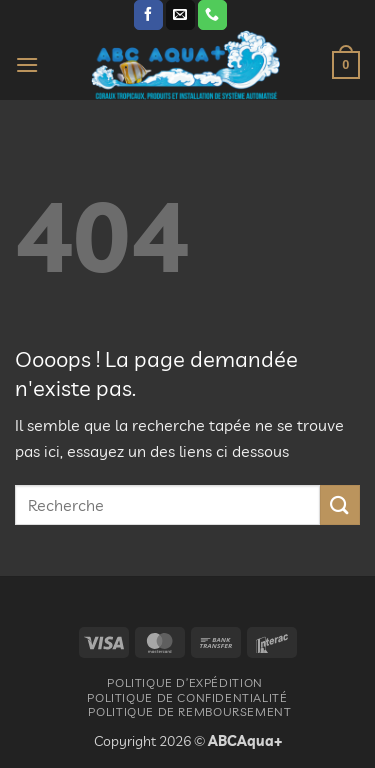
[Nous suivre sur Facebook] (148, 15)
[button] (27, 64)
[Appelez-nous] (212, 15)
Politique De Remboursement (189, 711)
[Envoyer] (340, 504)
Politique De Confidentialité (187, 697)
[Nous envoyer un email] (180, 15)
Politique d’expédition (184, 682)
